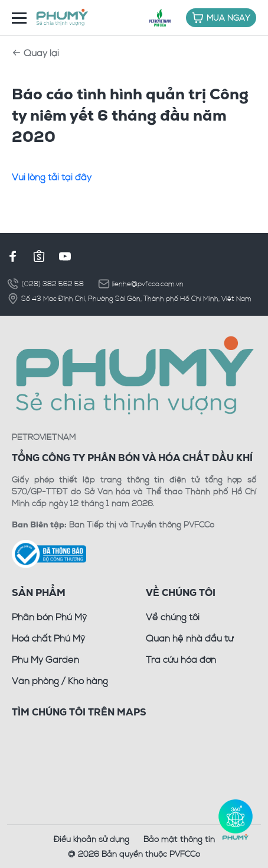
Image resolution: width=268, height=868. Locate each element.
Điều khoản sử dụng (91, 839)
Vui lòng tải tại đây (52, 177)
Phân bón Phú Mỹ (49, 617)
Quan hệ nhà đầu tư (189, 638)
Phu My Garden (45, 659)
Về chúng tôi (173, 617)
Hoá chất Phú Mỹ (48, 638)
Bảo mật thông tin (179, 839)
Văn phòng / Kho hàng (60, 681)
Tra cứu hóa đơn (181, 659)
